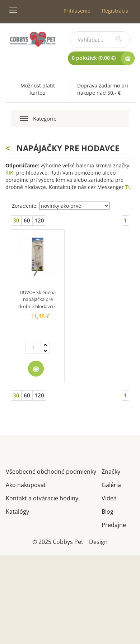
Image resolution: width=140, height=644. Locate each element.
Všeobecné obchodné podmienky (51, 471)
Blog (108, 511)
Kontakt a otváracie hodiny (42, 498)
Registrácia (115, 11)
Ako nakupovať (26, 484)
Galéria (111, 484)
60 (27, 220)
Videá (109, 498)
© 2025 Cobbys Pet (58, 541)
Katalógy (17, 511)
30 (16, 220)
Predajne (114, 524)
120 (39, 220)
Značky (111, 471)
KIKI (10, 173)
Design (98, 541)
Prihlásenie (77, 11)
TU (129, 187)
